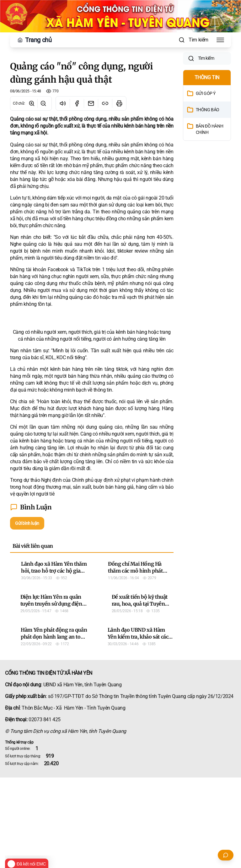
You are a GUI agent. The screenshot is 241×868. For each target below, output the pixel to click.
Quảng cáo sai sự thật (34, 145)
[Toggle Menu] (220, 40)
